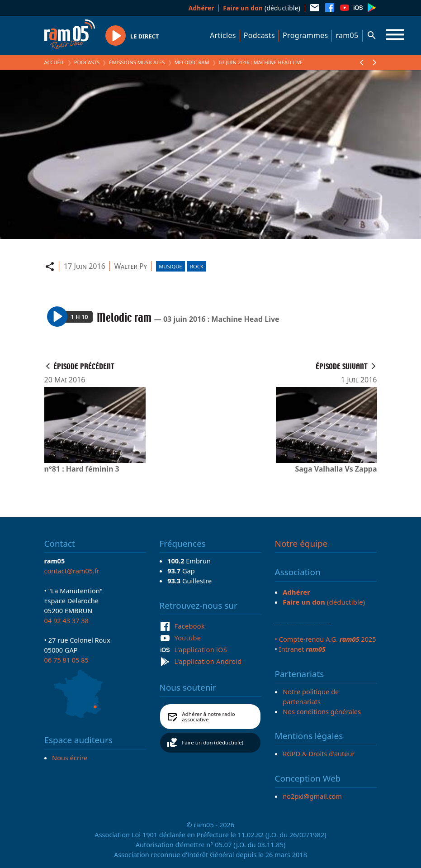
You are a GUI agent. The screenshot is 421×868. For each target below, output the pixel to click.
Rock (197, 266)
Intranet (302, 649)
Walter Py (130, 266)
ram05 (347, 35)
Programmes (305, 35)
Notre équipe (301, 544)
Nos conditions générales (322, 711)
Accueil (54, 62)
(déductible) (262, 8)
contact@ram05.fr (72, 571)
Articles (223, 35)
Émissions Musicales (137, 62)
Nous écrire (70, 758)
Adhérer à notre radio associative (208, 717)
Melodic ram (192, 62)
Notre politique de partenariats (311, 696)
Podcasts (259, 35)
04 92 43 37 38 (66, 620)
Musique (170, 266)
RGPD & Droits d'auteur (319, 754)
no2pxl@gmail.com (312, 796)
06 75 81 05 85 (66, 660)
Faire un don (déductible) (213, 742)
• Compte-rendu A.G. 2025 (326, 639)
